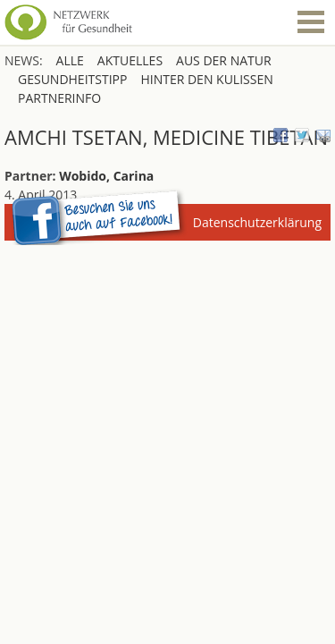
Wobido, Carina (106, 176)
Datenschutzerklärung (257, 222)
